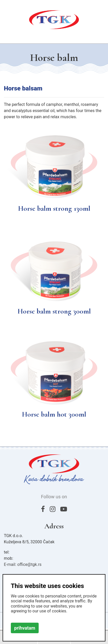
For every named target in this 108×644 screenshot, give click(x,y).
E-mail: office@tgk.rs (23, 564)
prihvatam (25, 628)
